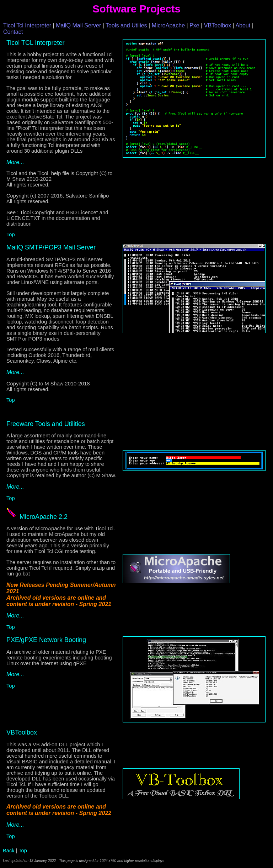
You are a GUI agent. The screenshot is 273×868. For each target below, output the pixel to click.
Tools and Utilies (126, 25)
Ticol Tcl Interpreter (27, 25)
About (243, 25)
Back (9, 851)
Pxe (194, 25)
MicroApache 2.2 (44, 517)
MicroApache (168, 25)
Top (11, 235)
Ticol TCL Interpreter (35, 43)
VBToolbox (218, 25)
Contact (13, 32)
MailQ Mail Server (78, 25)
